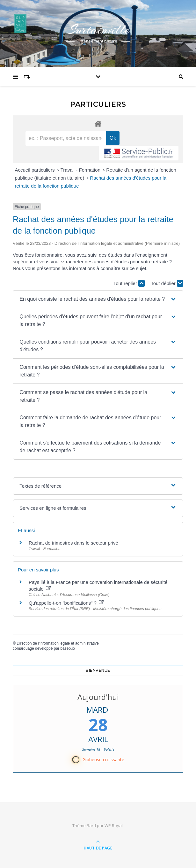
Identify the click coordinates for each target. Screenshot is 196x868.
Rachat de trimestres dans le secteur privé (73, 543)
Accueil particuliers (36, 170)
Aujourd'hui (98, 697)
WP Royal (114, 825)
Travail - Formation (81, 170)
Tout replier (129, 283)
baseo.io (67, 648)
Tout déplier (167, 283)
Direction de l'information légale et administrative (58, 643)
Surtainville (98, 30)
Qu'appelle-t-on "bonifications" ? (66, 603)
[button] (98, 299)
